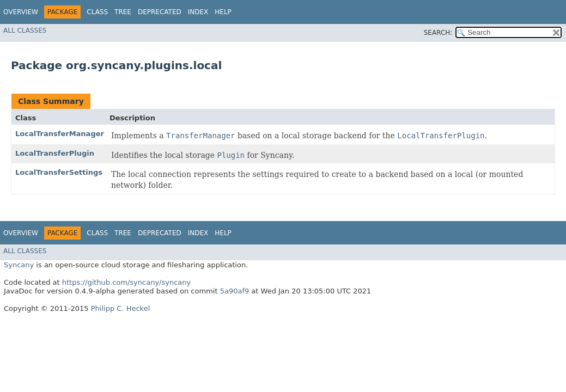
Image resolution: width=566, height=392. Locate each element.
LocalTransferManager (60, 134)
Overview (21, 12)
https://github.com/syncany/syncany (126, 282)
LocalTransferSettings (59, 172)
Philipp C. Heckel (121, 308)
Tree (123, 12)
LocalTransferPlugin (55, 153)
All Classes (25, 30)
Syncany (19, 265)
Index (198, 12)
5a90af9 (235, 291)
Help (223, 12)
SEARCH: (438, 33)
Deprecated (160, 12)
